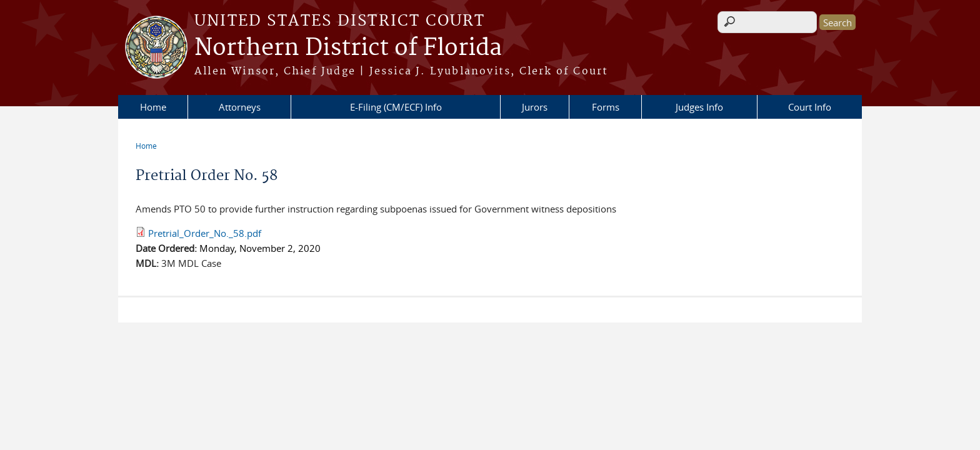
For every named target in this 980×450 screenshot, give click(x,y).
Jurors (535, 107)
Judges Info (699, 107)
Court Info (810, 107)
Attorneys (240, 107)
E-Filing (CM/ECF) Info (396, 107)
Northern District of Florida (348, 48)
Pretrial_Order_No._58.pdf (205, 233)
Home (153, 107)
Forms (606, 107)
